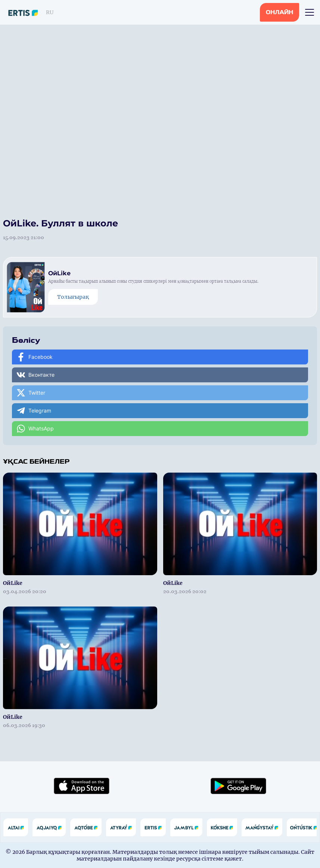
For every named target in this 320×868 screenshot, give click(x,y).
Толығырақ (73, 297)
